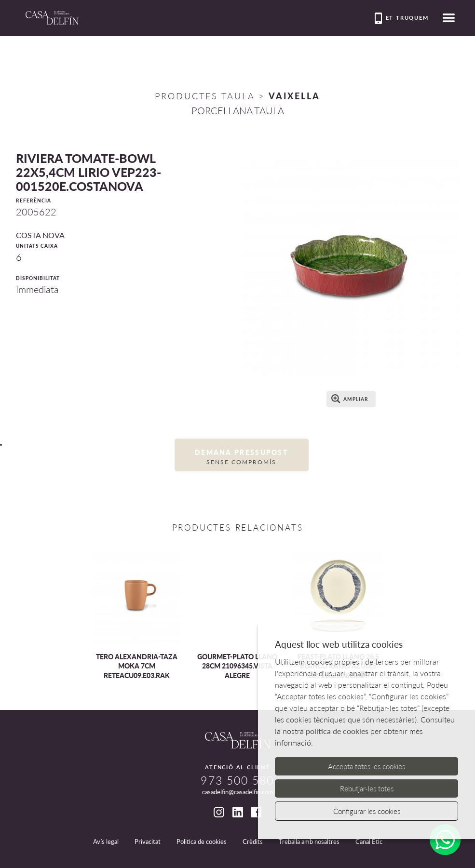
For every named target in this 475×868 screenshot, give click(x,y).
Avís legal (106, 841)
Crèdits (253, 841)
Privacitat (148, 841)
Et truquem (402, 18)
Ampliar (350, 399)
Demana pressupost (242, 457)
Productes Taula (205, 96)
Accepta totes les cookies (366, 766)
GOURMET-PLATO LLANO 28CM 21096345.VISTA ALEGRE (237, 666)
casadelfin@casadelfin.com (238, 792)
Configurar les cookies (367, 811)
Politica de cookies (202, 841)
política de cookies (337, 731)
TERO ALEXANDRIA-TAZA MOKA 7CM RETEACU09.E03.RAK (137, 666)
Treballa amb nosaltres (309, 841)
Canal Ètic (369, 841)
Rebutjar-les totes (367, 788)
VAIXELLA (294, 96)
